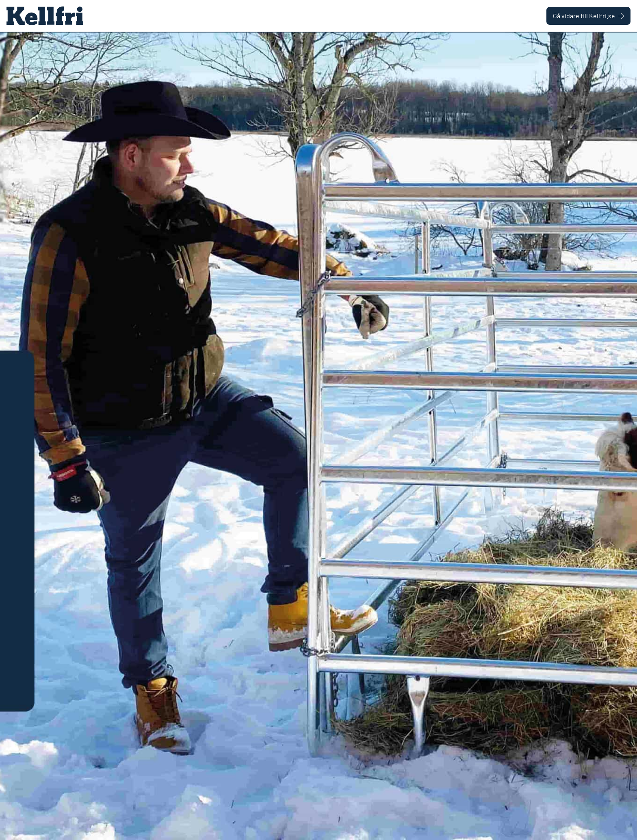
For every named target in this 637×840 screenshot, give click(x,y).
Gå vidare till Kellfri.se (588, 16)
